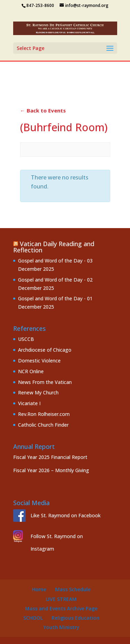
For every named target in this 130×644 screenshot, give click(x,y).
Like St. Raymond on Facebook (66, 515)
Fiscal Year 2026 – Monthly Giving (51, 470)
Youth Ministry (61, 627)
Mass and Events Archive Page (61, 608)
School (33, 618)
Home (39, 589)
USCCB (26, 339)
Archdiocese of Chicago (45, 350)
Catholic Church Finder (43, 425)
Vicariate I (29, 403)
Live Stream (61, 599)
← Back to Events (43, 110)
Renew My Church (38, 392)
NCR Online (31, 371)
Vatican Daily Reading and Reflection (54, 247)
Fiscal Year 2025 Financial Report (50, 457)
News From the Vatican (45, 382)
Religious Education (76, 618)
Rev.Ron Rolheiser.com (44, 414)
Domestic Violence (39, 361)
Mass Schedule (73, 589)
